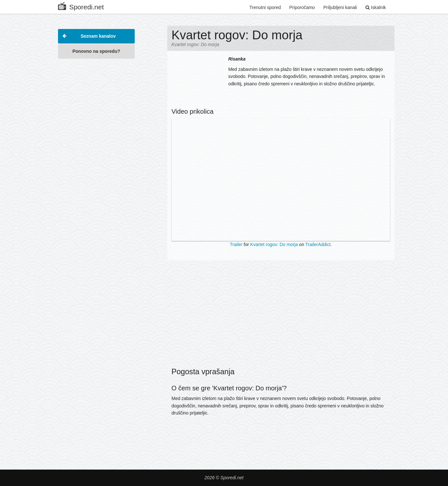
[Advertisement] (96, 159)
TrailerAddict (318, 244)
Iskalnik (376, 7)
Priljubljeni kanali (340, 7)
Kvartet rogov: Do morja (274, 244)
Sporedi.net (81, 6)
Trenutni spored (265, 7)
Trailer (236, 244)
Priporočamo (302, 7)
